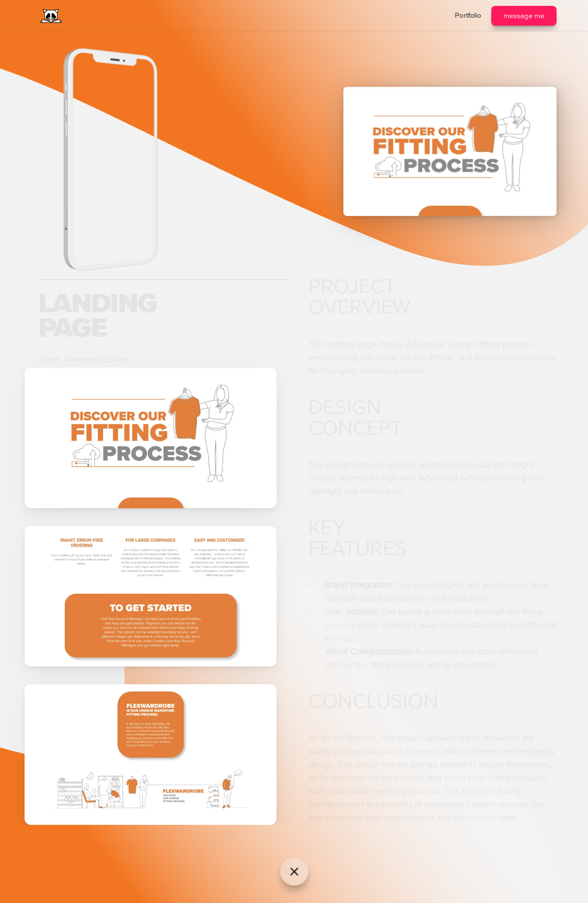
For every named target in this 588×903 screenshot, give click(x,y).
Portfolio (468, 15)
